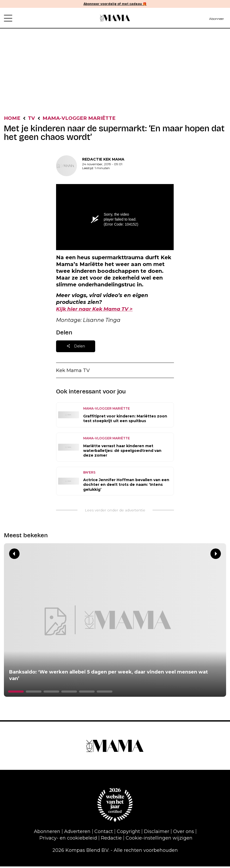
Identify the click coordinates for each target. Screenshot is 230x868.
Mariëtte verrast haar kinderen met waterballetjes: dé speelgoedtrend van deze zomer (122, 452)
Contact (104, 833)
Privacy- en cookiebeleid (68, 840)
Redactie (111, 840)
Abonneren (47, 833)
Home (13, 119)
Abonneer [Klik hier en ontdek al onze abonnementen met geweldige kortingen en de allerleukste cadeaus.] (217, 19)
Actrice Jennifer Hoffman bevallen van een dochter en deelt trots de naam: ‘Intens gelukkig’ (126, 486)
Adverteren (77, 833)
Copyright (128, 833)
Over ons (184, 833)
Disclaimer (157, 833)
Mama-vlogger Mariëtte (84, 119)
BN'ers (89, 474)
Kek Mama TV (74, 372)
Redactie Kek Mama (103, 160)
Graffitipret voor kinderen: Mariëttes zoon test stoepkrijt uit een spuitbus (125, 420)
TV (33, 119)
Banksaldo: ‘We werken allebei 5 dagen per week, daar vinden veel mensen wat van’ (108, 677)
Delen (76, 348)
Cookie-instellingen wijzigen (159, 840)
